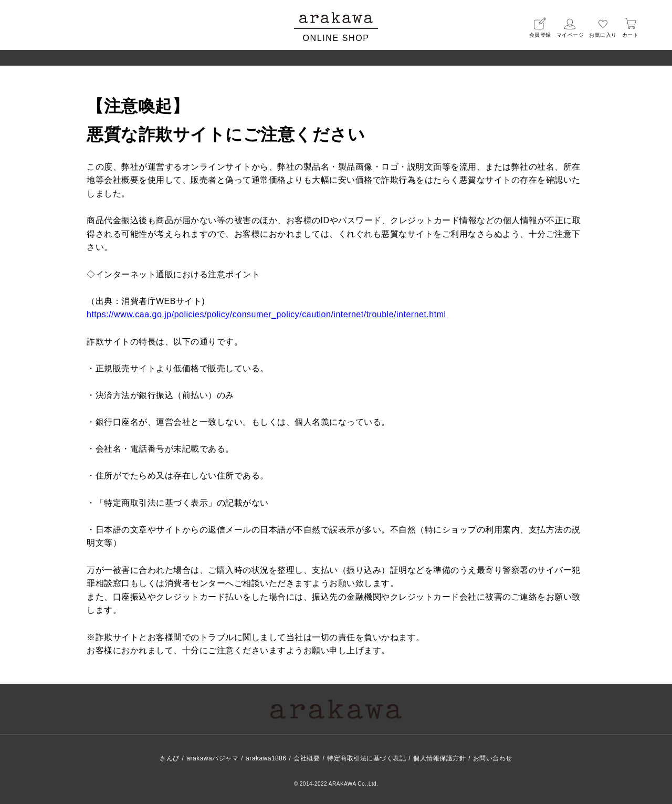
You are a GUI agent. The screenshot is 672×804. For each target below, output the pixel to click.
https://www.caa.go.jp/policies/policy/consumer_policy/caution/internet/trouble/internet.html (266, 314)
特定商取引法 (366, 758)
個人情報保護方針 (439, 758)
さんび (170, 758)
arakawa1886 (266, 758)
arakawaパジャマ (212, 758)
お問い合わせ (493, 758)
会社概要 (307, 758)
